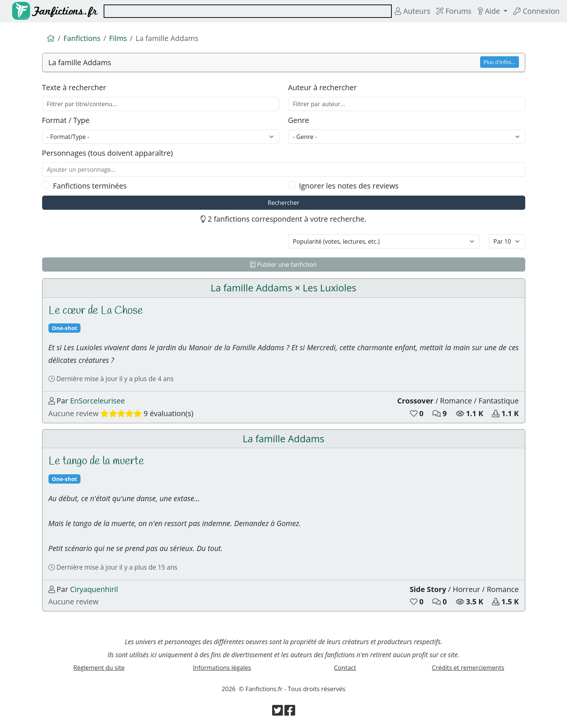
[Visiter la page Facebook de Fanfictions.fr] (290, 713)
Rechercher (283, 203)
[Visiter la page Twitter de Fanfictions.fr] (278, 713)
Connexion (536, 11)
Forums (454, 11)
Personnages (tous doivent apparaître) (108, 153)
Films (118, 38)
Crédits (468, 667)
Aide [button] (490, 11)
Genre (299, 120)
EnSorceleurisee (97, 401)
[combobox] (248, 11)
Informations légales (222, 667)
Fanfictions (82, 38)
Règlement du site (99, 667)
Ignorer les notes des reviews (349, 186)
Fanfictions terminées (90, 186)
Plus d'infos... (499, 62)
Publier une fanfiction (283, 265)
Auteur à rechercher (323, 87)
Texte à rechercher (74, 87)
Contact (345, 667)
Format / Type (66, 120)
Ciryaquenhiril (94, 589)
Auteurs (412, 11)
